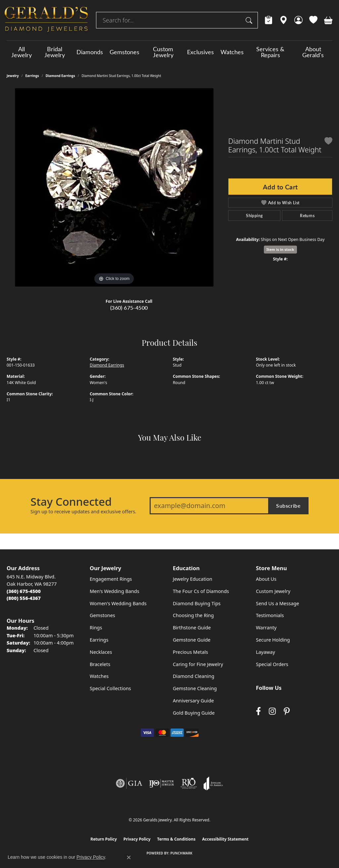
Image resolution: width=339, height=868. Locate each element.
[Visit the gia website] (129, 783)
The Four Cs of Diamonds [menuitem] (201, 591)
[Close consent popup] (129, 857)
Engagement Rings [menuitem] (111, 579)
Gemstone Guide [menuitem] (192, 640)
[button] (298, 20)
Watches (232, 52)
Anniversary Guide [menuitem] (193, 701)
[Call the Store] (24, 591)
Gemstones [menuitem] (102, 615)
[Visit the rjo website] (189, 783)
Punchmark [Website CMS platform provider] (182, 853)
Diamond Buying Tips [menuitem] (197, 603)
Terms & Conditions (176, 839)
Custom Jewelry (163, 52)
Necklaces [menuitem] (101, 652)
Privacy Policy (137, 839)
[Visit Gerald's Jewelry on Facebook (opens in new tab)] (258, 711)
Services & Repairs (270, 52)
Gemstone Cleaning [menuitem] (195, 688)
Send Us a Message (277, 603)
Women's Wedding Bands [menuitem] (118, 603)
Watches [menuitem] (99, 676)
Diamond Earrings (60, 76)
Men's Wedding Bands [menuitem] (115, 591)
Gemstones (124, 52)
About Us (266, 579)
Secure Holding (273, 640)
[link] (269, 20)
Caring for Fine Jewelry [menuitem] (198, 664)
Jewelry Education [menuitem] (193, 579)
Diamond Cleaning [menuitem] (194, 676)
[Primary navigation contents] (169, 52)
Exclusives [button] (200, 52)
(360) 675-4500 (129, 308)
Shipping (254, 216)
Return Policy (104, 839)
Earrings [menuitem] (99, 640)
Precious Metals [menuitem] (190, 652)
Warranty (266, 628)
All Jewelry (22, 52)
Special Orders (272, 664)
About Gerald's (313, 52)
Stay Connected (71, 502)
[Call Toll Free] (24, 598)
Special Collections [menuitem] (110, 688)
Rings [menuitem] (96, 628)
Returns (307, 216)
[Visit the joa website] (213, 783)
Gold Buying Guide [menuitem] (194, 713)
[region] (114, 187)
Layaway (266, 652)
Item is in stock (280, 249)
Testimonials (270, 615)
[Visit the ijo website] (161, 783)
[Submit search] (250, 20)
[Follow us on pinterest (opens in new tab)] (287, 711)
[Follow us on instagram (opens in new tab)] (272, 711)
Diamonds (90, 52)
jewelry (13, 76)
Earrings (32, 76)
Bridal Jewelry (55, 52)
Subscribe (288, 506)
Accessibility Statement (225, 839)
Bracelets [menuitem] (100, 664)
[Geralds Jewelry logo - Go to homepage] (46, 20)
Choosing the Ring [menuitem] (193, 615)
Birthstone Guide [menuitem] (192, 628)
